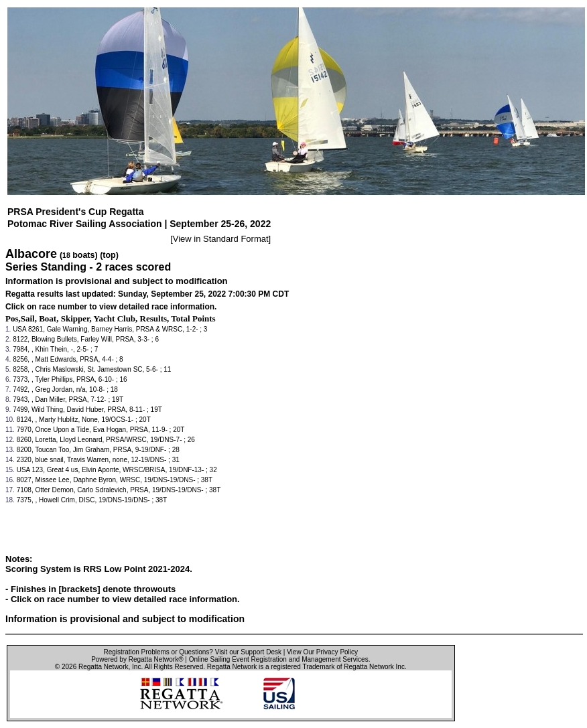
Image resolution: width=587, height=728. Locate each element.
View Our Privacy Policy (322, 652)
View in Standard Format (221, 239)
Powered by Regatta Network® (137, 659)
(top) (109, 255)
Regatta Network (103, 667)
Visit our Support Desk (248, 652)
